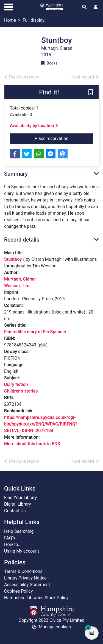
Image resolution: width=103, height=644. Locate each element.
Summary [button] (16, 174)
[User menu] (96, 7)
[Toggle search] (84, 7)
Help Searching (19, 531)
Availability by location (34, 126)
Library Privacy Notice (25, 578)
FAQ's (9, 538)
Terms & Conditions (23, 571)
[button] (91, 93)
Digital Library (18, 504)
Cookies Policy (18, 591)
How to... (13, 544)
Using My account (22, 551)
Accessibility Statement (27, 585)
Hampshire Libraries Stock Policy (36, 598)
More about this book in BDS (32, 444)
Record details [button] (22, 240)
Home (10, 20)
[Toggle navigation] (9, 6)
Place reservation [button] (63, 138)
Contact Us (15, 511)
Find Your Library (20, 498)
